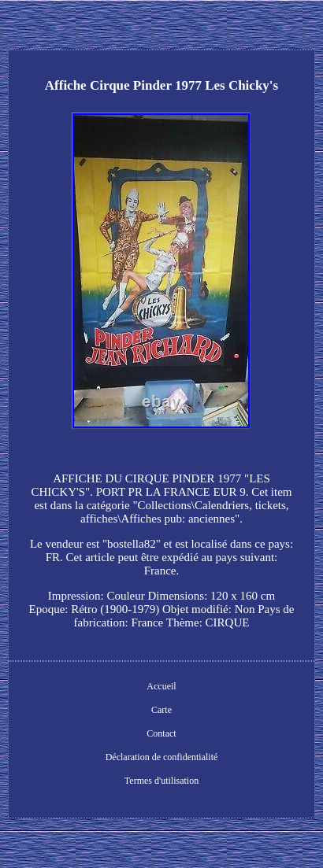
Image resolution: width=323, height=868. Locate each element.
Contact (161, 733)
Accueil (161, 686)
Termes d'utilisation (161, 781)
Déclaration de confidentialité (162, 757)
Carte (161, 710)
